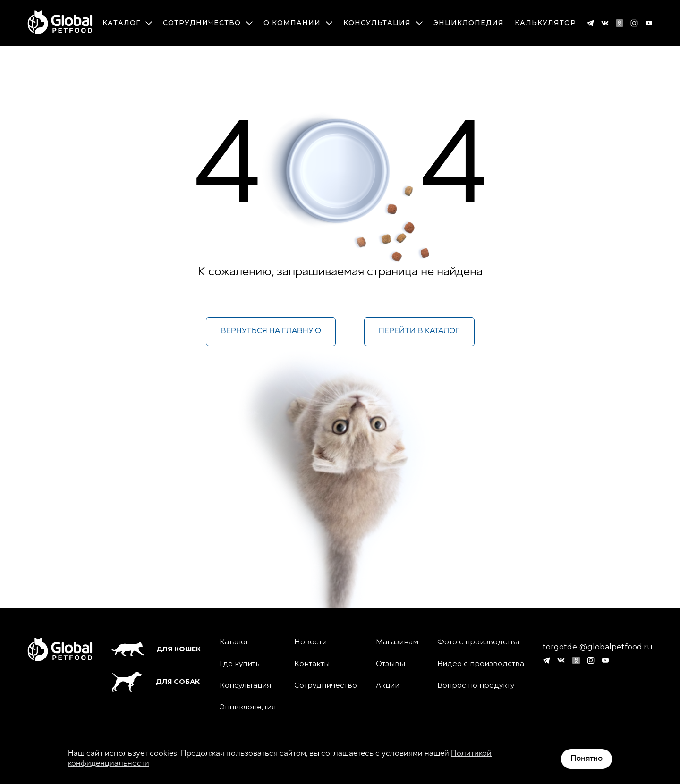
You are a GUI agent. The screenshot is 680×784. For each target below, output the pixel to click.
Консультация (383, 23)
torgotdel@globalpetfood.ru (598, 647)
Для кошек (156, 649)
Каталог (127, 23)
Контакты (312, 664)
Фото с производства (478, 642)
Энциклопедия (469, 23)
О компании (298, 23)
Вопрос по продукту (476, 685)
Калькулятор (545, 23)
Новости (310, 642)
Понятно (586, 759)
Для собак (155, 682)
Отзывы (391, 664)
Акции (388, 685)
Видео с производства (481, 664)
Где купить (239, 664)
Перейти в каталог (419, 331)
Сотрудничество (208, 23)
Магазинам (397, 642)
